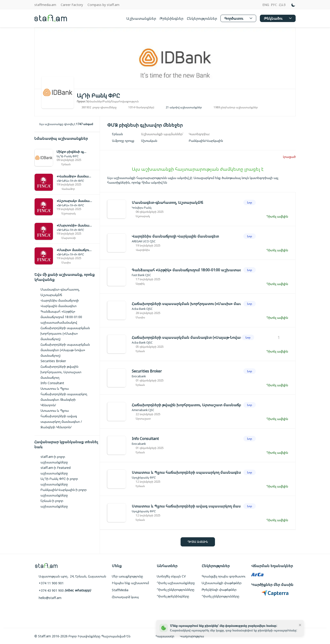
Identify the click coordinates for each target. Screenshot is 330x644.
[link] (67, 158)
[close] (300, 625)
